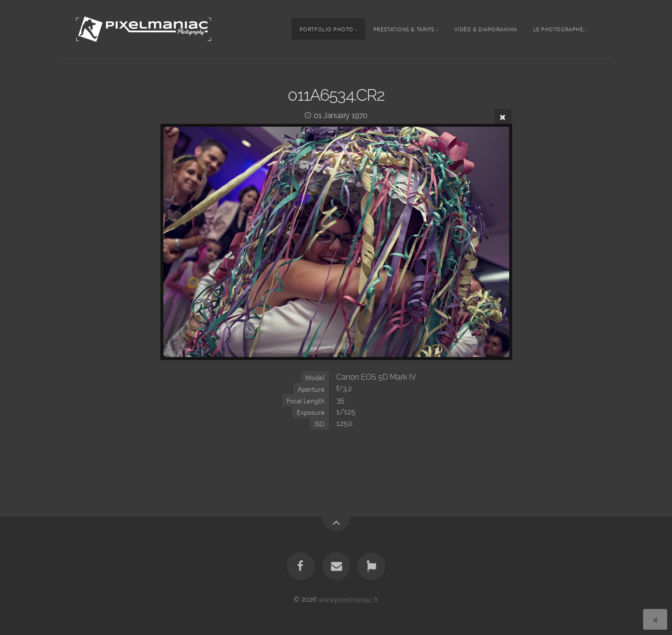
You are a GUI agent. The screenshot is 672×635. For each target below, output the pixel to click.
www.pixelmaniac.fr (348, 599)
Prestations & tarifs (404, 29)
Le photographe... (561, 29)
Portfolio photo (327, 29)
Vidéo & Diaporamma (486, 29)
